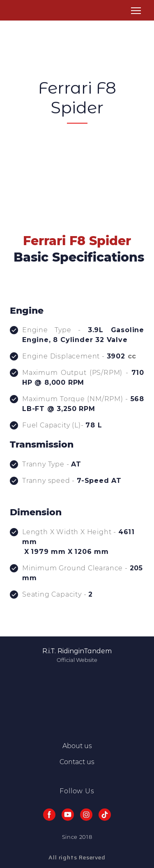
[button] (49, 815)
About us (77, 746)
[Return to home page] (20, 11)
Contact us (77, 762)
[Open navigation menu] (136, 11)
